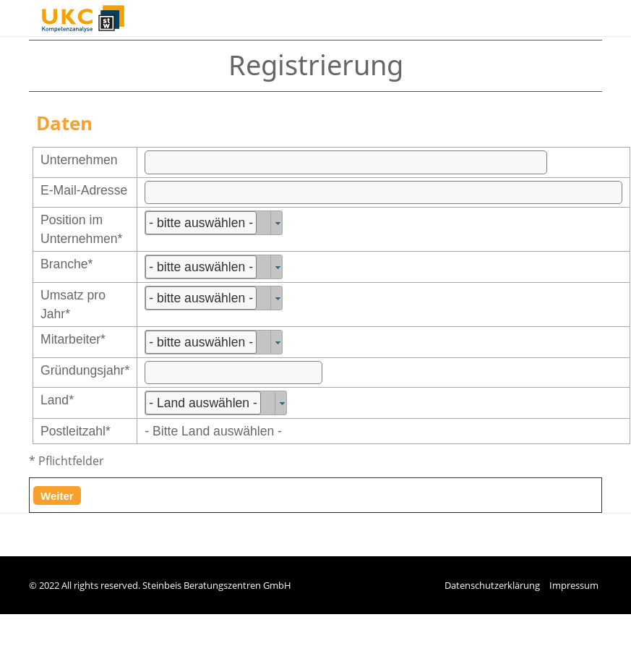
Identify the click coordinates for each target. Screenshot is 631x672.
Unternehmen (79, 160)
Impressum (574, 585)
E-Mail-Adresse (84, 190)
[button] (57, 496)
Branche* (66, 264)
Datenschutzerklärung (492, 585)
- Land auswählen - (203, 403)
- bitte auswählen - (201, 223)
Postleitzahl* (76, 431)
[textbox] (346, 162)
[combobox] (214, 223)
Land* (57, 400)
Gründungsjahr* (85, 370)
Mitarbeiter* (73, 339)
